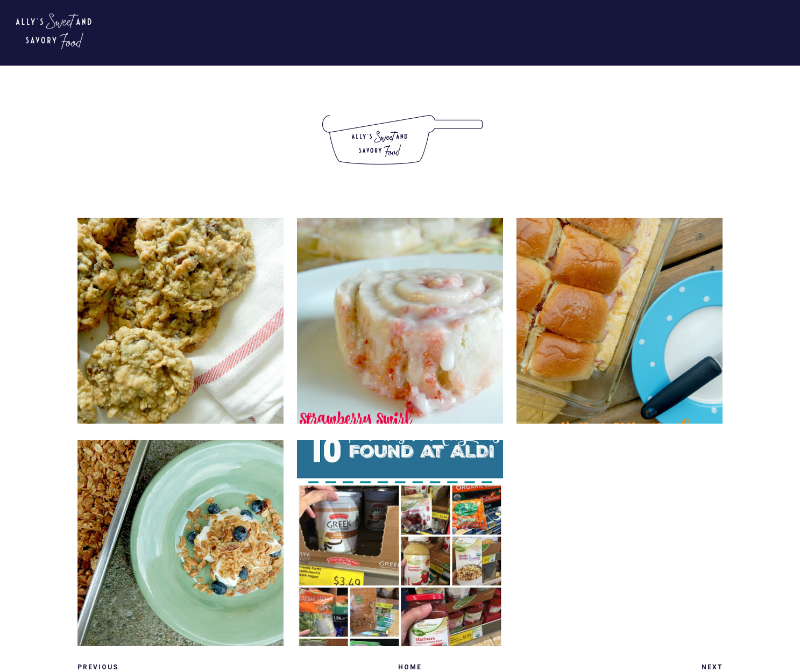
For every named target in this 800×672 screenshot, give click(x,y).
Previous (98, 667)
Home (410, 667)
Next (712, 667)
